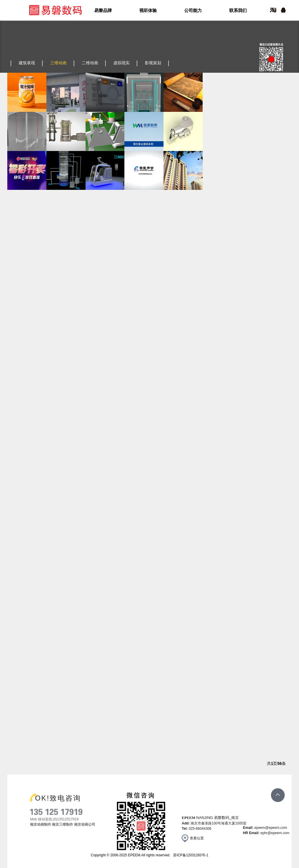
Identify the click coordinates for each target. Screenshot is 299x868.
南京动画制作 (41, 824)
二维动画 (90, 63)
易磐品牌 (103, 10)
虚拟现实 (121, 63)
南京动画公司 (85, 824)
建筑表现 (27, 63)
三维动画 (58, 63)
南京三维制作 (62, 824)
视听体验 (148, 10)
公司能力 (193, 10)
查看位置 (197, 838)
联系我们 (238, 10)
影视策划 (153, 63)
